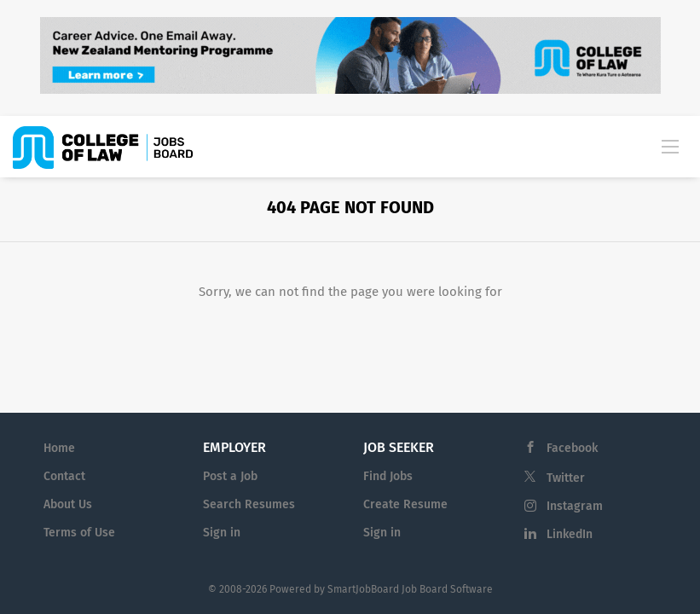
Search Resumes (249, 504)
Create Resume (405, 504)
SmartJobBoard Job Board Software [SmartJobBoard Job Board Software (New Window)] (410, 589)
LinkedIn (570, 534)
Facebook (572, 448)
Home (59, 448)
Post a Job (230, 476)
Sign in (222, 533)
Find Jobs (388, 476)
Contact (64, 476)
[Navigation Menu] (670, 146)
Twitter (566, 478)
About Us (68, 504)
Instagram (575, 506)
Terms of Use (79, 533)
